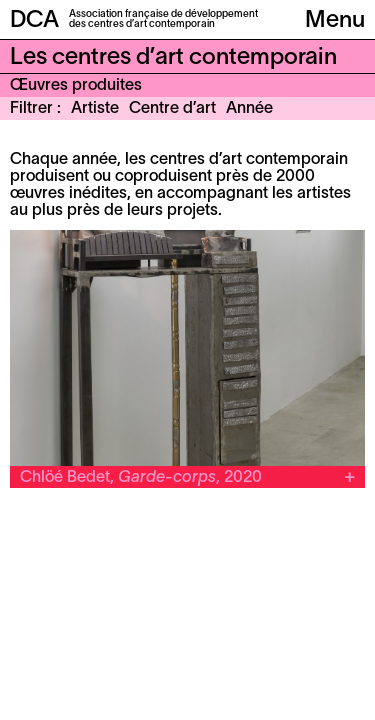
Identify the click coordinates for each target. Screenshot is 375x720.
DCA (34, 21)
